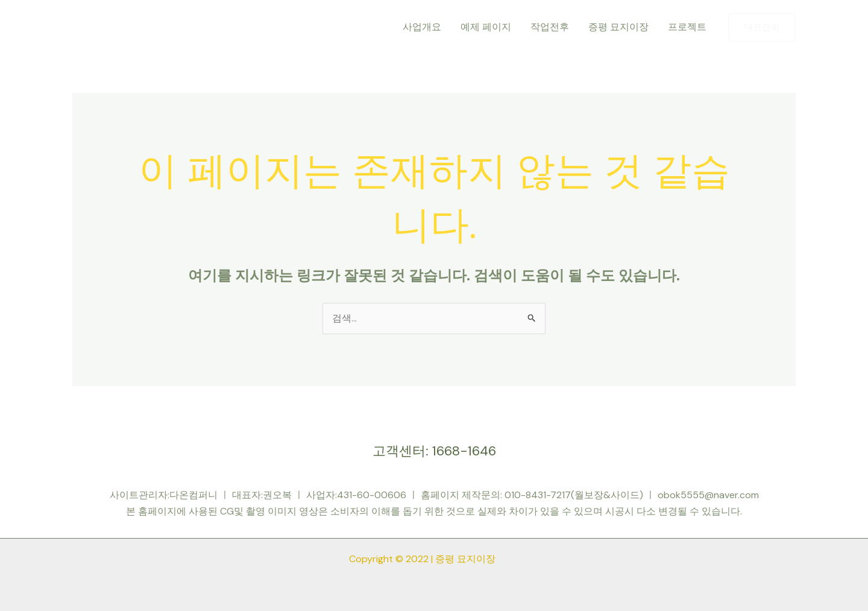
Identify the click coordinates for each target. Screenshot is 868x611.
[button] (762, 27)
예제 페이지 (486, 27)
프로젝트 (687, 27)
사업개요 (422, 27)
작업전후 (550, 27)
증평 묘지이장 (618, 27)
